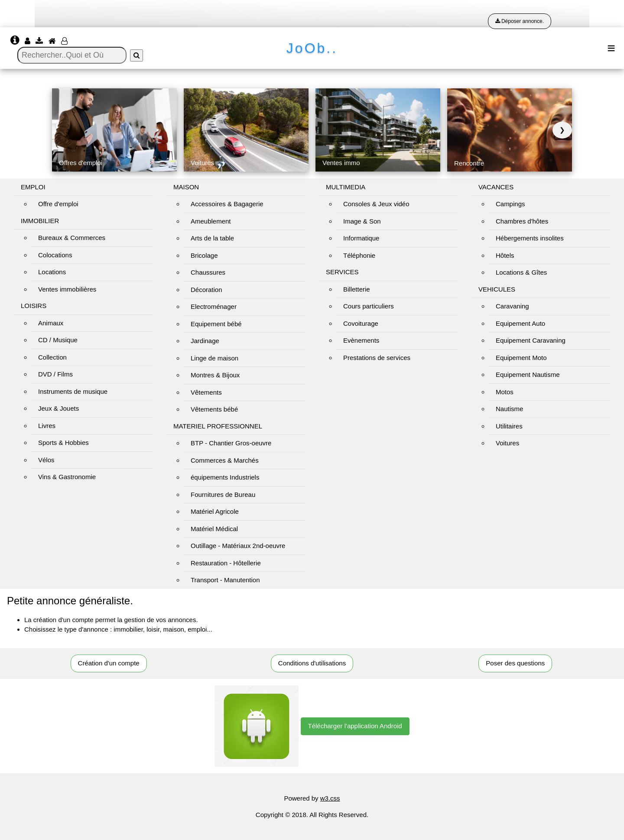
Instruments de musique (73, 391)
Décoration (206, 290)
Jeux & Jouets (58, 408)
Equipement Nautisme (528, 375)
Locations (52, 272)
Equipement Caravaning (531, 340)
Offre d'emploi (58, 204)
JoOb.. (312, 48)
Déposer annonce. (520, 21)
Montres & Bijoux (215, 375)
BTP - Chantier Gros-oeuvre (231, 443)
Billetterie (357, 289)
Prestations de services (377, 358)
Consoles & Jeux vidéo (376, 204)
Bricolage (204, 255)
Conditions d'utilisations (312, 663)
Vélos (46, 460)
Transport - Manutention (225, 580)
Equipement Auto (520, 323)
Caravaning (512, 306)
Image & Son (362, 221)
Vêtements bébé (214, 409)
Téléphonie (359, 255)
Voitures (507, 443)
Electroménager (214, 306)
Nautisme (509, 409)
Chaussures (208, 272)
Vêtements (206, 392)
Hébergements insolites (530, 238)
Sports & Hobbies (63, 443)
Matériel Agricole (215, 511)
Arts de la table (212, 238)
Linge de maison (214, 358)
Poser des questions (515, 663)
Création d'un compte (109, 663)
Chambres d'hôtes (522, 221)
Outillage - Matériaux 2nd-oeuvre (238, 546)
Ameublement (211, 221)
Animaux (51, 323)
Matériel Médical (214, 529)
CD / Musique (58, 340)
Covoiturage (361, 323)
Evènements (361, 340)
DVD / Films (55, 374)
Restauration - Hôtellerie (226, 563)
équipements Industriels (225, 477)
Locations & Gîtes (521, 272)
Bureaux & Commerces (72, 238)
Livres (47, 426)
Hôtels (505, 255)
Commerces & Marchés (225, 460)
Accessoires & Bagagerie (227, 204)
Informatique (361, 238)
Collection (52, 357)
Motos (505, 392)
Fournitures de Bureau (223, 495)
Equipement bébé (216, 324)
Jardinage (205, 341)
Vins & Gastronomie (67, 477)
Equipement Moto (521, 358)
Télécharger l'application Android (355, 726)
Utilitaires (509, 426)
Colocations (55, 255)
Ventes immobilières (67, 289)
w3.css (330, 798)
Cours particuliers (369, 306)
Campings (510, 204)
